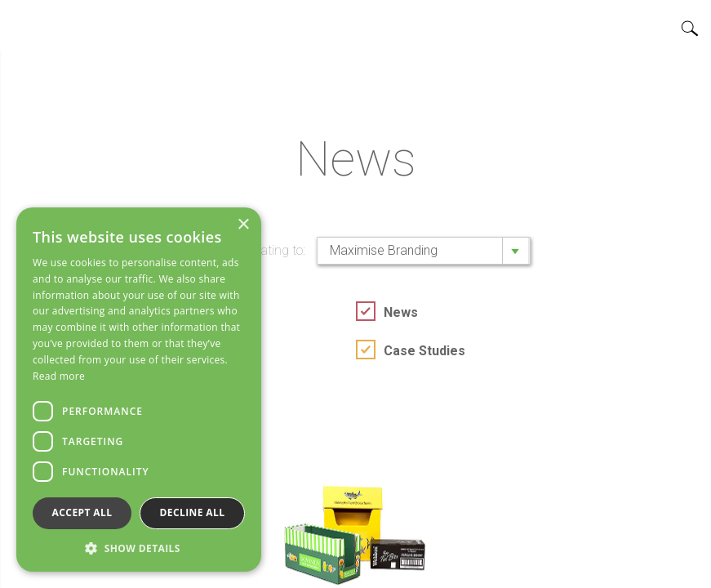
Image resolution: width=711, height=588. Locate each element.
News (401, 312)
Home (356, 25)
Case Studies (424, 351)
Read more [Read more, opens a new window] (59, 376)
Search (690, 29)
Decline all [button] (193, 512)
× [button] (243, 225)
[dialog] (139, 390)
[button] (139, 548)
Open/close (25, 25)
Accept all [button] (82, 512)
